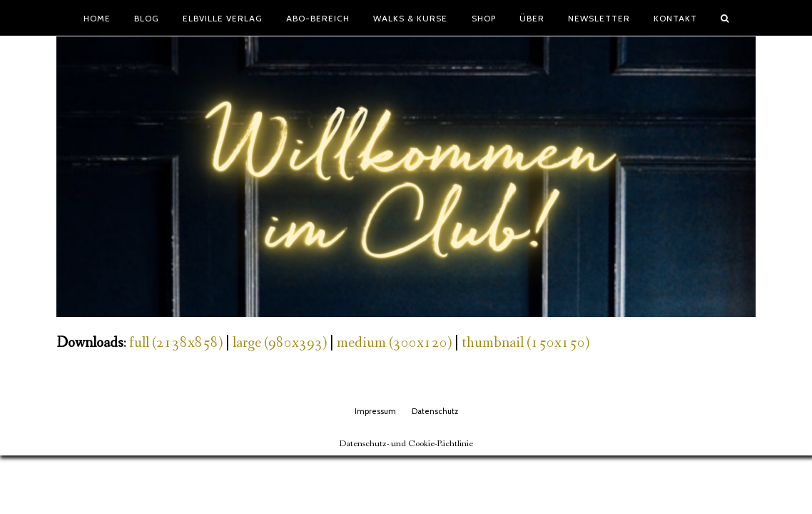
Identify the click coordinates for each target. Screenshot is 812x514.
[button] (725, 18)
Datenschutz (435, 411)
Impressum (375, 411)
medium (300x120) (394, 343)
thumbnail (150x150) (526, 343)
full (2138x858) (176, 343)
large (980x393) (280, 343)
